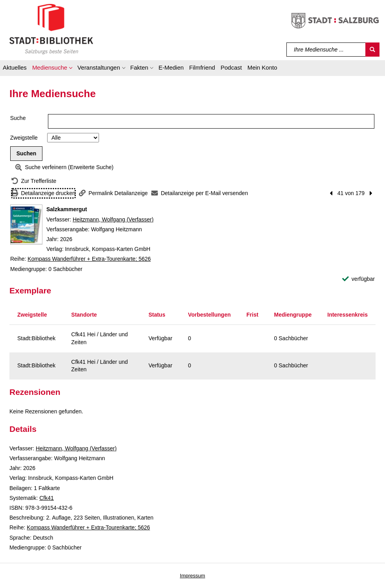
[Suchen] (372, 50)
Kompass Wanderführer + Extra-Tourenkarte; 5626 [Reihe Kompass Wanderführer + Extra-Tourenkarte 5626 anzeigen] (89, 259)
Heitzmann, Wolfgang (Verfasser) (113, 219)
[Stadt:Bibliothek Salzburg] (51, 29)
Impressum (192, 576)
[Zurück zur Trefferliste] (34, 181)
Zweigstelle (24, 138)
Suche (18, 118)
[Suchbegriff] (326, 50)
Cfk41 (47, 498)
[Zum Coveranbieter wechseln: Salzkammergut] (26, 225)
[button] (52, 69)
